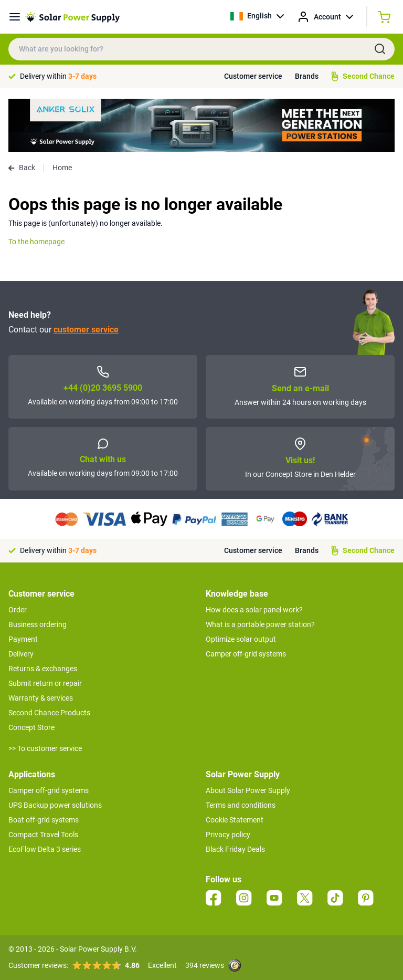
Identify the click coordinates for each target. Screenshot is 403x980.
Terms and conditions (241, 805)
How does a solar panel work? (254, 610)
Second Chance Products (49, 713)
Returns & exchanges (43, 669)
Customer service (253, 76)
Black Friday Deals (235, 849)
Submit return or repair (45, 683)
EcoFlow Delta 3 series (45, 849)
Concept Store (31, 727)
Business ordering (38, 624)
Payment (23, 639)
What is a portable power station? (260, 624)
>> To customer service (45, 748)
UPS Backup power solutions (55, 805)
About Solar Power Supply (248, 790)
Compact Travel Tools (43, 835)
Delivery (21, 654)
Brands (307, 76)
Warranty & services (41, 698)
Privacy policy (228, 835)
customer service (86, 330)
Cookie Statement (235, 820)
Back (22, 168)
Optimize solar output (241, 639)
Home (62, 168)
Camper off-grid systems (246, 654)
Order (18, 610)
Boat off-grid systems (44, 820)
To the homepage (36, 242)
